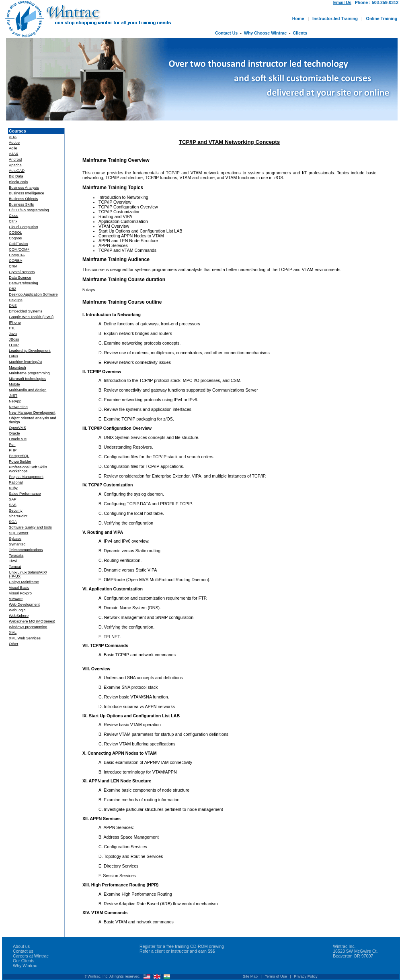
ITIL (12, 328)
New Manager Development (32, 412)
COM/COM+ (19, 249)
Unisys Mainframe (24, 582)
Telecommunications (26, 550)
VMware (16, 599)
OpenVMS (17, 428)
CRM (13, 266)
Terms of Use (276, 976)
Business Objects (23, 199)
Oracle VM (18, 439)
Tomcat (15, 567)
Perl (12, 445)
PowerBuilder (20, 461)
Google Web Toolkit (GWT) (31, 317)
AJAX (13, 154)
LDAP (14, 345)
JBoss (14, 339)
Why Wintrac (25, 966)
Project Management (26, 477)
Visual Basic (19, 588)
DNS (13, 306)
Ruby (13, 488)
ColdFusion (18, 244)
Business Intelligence (27, 193)
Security (16, 510)
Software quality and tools (30, 527)
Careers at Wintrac (31, 956)
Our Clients (24, 961)
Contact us (23, 951)
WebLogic (17, 610)
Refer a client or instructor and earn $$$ (177, 951)
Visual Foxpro (20, 593)
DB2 (12, 289)
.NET (13, 396)
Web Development (24, 604)
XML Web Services (25, 638)
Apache (15, 165)
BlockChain (18, 182)
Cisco (13, 216)
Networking (18, 407)
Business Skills (21, 204)
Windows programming (28, 627)
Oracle (14, 433)
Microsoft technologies (28, 379)
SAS (13, 505)
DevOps (16, 300)
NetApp (15, 401)
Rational (16, 482)
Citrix (13, 221)
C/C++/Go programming (29, 210)
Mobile (14, 384)
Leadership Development (30, 351)
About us (21, 946)
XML (13, 633)
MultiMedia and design (28, 390)
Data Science (20, 278)
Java (13, 334)
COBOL (15, 233)
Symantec (17, 544)
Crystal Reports (22, 272)
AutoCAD (17, 171)
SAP (13, 499)
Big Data (16, 176)
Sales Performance (25, 494)
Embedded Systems (26, 311)
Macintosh (17, 367)
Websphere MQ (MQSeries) (32, 621)
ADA (13, 137)
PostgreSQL (19, 456)
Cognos (15, 238)
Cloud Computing (23, 227)
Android (15, 159)
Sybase (15, 539)
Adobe (14, 143)
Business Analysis (24, 188)
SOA (13, 522)
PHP (13, 450)
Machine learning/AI (25, 362)
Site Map (250, 976)
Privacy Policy (306, 976)
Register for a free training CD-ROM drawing (182, 946)
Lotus (13, 356)
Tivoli (13, 561)
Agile (13, 148)
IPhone (15, 323)
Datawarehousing (24, 283)
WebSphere (19, 616)
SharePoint (18, 516)
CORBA (15, 261)
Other (13, 644)
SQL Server (18, 533)
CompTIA (17, 255)
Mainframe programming (29, 373)
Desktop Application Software (33, 294)
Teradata (16, 555)
